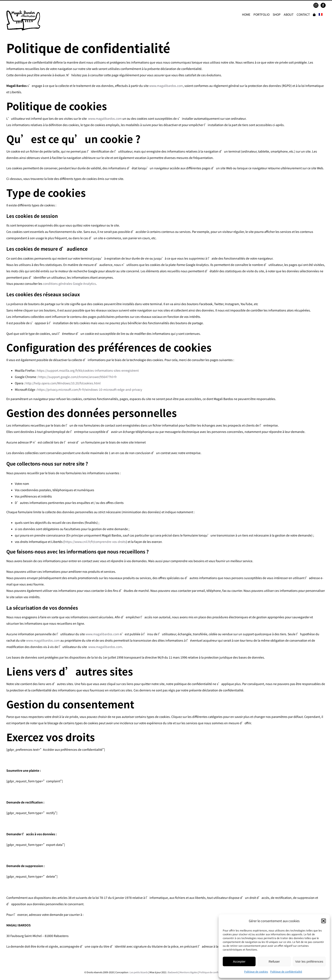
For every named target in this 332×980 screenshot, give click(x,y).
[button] (324, 921)
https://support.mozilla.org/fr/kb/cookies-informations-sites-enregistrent (88, 370)
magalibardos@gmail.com (37, 5)
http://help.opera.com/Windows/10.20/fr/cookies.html (63, 383)
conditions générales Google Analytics (69, 284)
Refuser (274, 961)
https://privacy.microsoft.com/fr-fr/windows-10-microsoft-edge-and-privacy (90, 389)
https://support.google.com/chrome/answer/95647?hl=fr (77, 377)
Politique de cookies (256, 971)
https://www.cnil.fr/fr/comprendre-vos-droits (95, 542)
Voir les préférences (309, 961)
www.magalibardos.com (166, 86)
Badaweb (173, 972)
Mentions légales (189, 972)
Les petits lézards (139, 972)
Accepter (239, 961)
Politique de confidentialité (286, 971)
